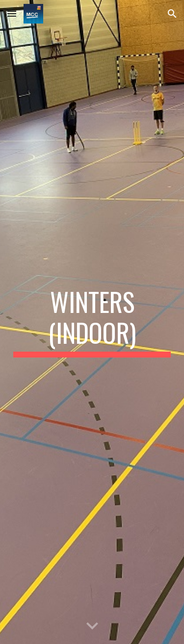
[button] (12, 13)
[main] (92, 322)
